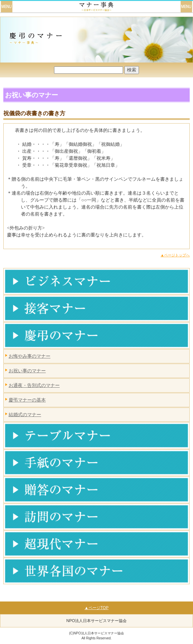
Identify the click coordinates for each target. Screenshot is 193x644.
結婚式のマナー (25, 414)
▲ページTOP (96, 608)
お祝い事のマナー (27, 371)
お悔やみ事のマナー (30, 356)
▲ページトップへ (175, 255)
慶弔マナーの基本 (27, 400)
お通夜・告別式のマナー (34, 385)
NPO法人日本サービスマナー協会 (96, 621)
